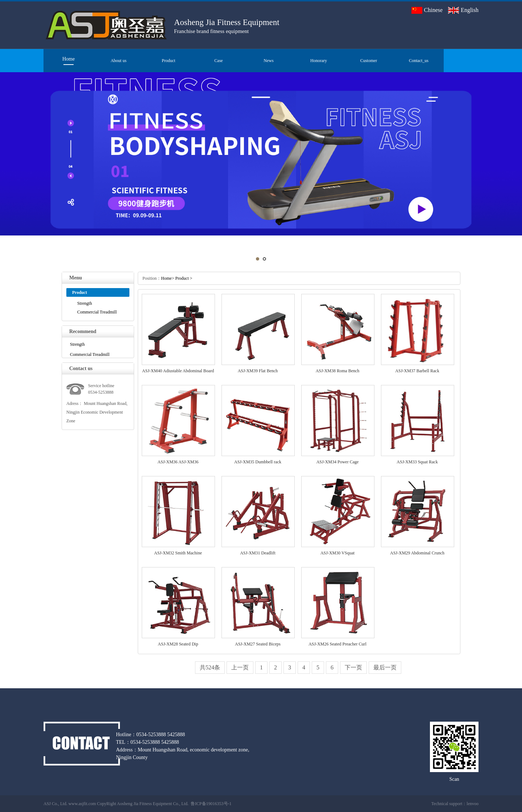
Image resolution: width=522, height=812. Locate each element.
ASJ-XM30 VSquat (337, 553)
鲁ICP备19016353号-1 (211, 804)
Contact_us (419, 61)
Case (218, 61)
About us (119, 61)
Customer (369, 61)
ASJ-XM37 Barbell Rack (417, 371)
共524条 (210, 667)
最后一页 (385, 667)
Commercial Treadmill (97, 312)
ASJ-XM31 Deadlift (258, 553)
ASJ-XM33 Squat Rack (417, 462)
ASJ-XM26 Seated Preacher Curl (337, 644)
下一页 (353, 667)
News (268, 61)
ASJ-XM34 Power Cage (338, 462)
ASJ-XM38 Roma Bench (338, 371)
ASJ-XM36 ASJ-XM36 (178, 462)
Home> (167, 278)
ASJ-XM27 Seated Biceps (258, 644)
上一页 (240, 667)
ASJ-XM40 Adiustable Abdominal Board (178, 371)
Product (168, 61)
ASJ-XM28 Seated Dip (178, 644)
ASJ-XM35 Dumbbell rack (258, 462)
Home (69, 59)
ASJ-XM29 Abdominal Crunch (417, 553)
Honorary (319, 61)
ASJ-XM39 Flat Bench (258, 371)
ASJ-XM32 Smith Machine (178, 553)
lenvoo (473, 804)
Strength (85, 303)
